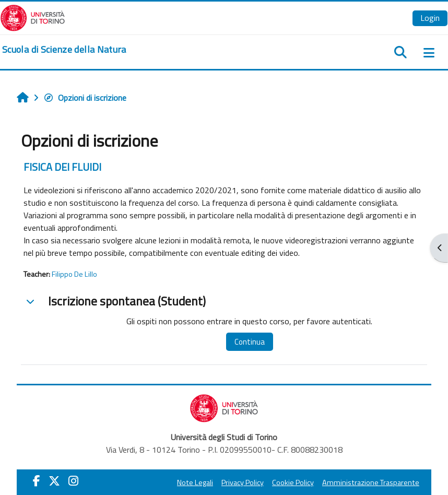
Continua (250, 342)
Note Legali (195, 482)
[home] (64, 50)
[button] (30, 301)
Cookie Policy (293, 482)
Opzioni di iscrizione (85, 98)
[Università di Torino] (33, 17)
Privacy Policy (243, 482)
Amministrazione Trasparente (371, 482)
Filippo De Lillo (74, 274)
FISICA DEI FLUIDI (62, 167)
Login (430, 18)
